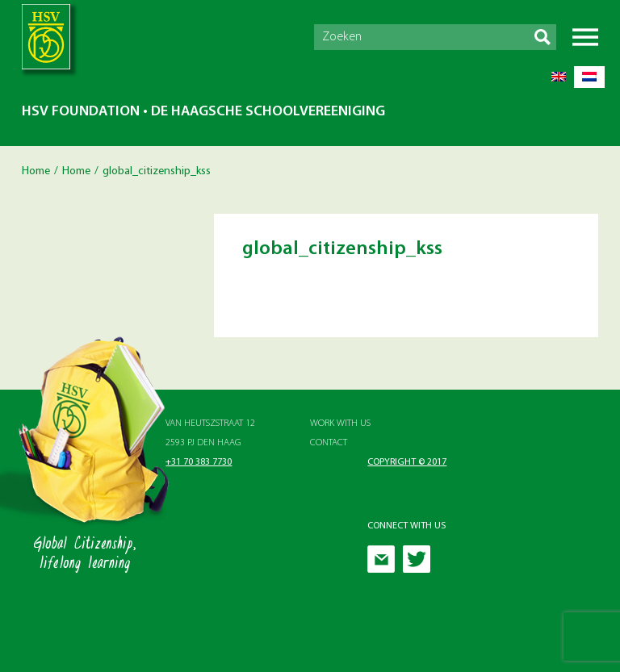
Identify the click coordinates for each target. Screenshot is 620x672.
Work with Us (340, 424)
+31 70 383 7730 (199, 462)
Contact (329, 443)
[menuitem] (559, 77)
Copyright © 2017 (407, 462)
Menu (585, 37)
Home (36, 171)
